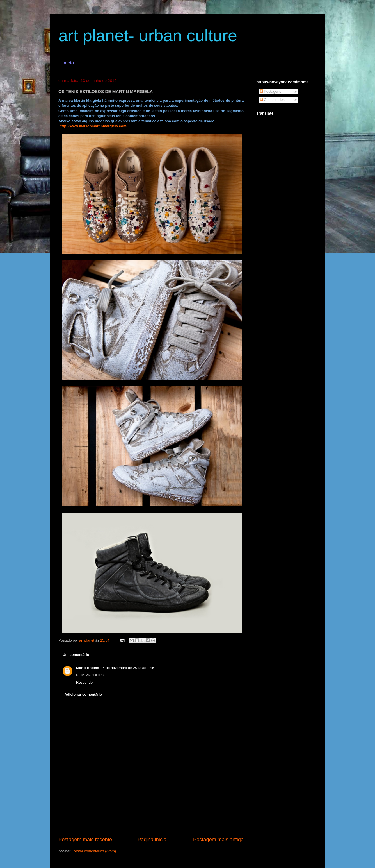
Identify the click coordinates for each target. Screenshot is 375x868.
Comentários (272, 100)
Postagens (270, 91)
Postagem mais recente (85, 840)
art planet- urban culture (148, 36)
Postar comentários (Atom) (94, 851)
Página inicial (153, 840)
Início (68, 63)
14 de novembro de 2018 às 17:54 (129, 668)
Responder (85, 682)
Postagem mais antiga (218, 840)
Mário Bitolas (88, 668)
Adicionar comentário (83, 694)
